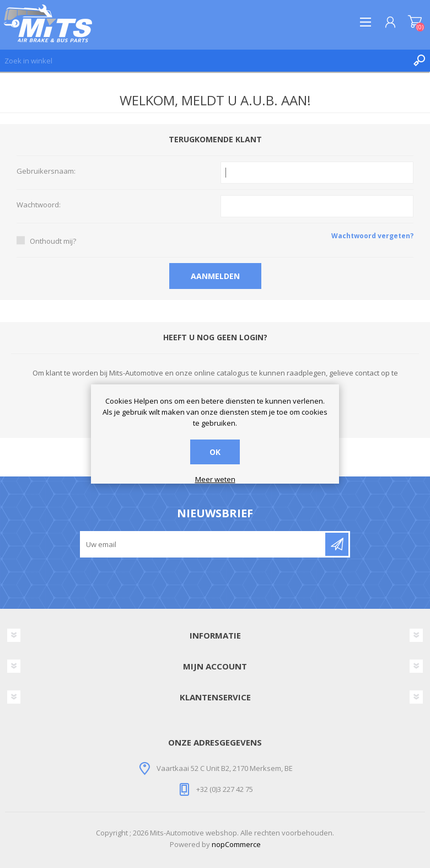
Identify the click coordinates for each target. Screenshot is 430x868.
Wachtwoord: (39, 205)
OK (215, 452)
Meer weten (215, 480)
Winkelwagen (415, 22)
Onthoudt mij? (53, 241)
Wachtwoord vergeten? (372, 236)
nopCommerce (236, 844)
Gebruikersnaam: (46, 172)
